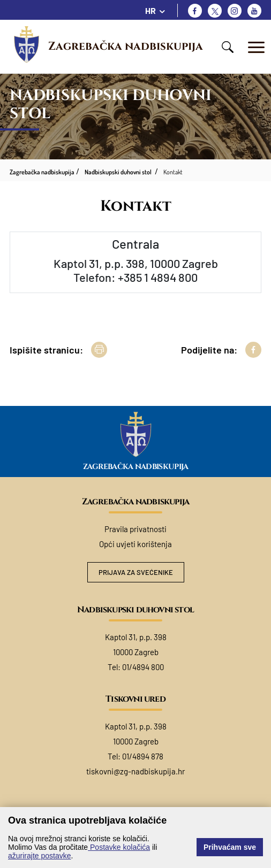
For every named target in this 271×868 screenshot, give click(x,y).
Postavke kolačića (119, 847)
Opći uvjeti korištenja (135, 544)
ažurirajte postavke (40, 856)
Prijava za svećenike (136, 572)
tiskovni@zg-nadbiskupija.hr (135, 771)
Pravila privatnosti (135, 529)
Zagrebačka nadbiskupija (126, 47)
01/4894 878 (143, 756)
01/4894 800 (143, 667)
